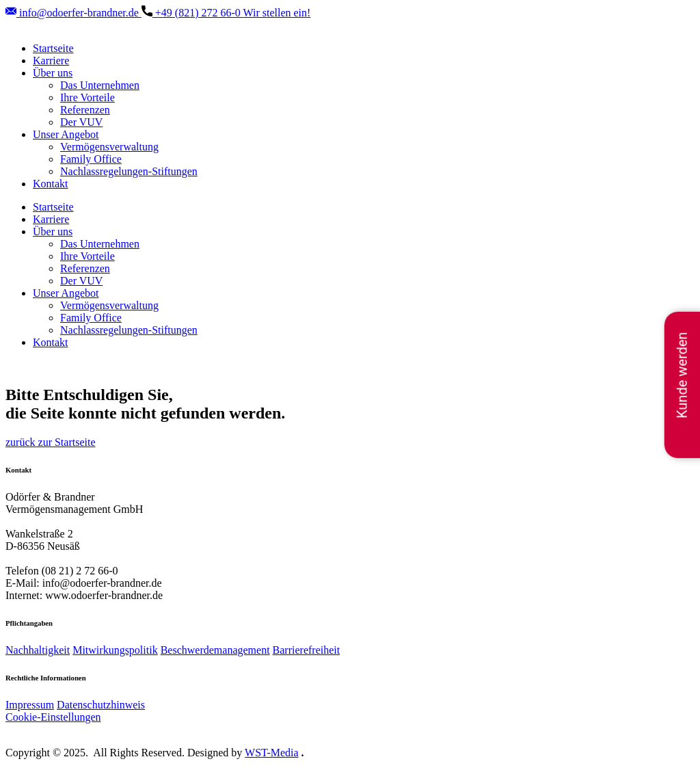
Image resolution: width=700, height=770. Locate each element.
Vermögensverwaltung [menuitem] (109, 147)
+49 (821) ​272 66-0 (192, 13)
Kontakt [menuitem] (51, 184)
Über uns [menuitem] (53, 73)
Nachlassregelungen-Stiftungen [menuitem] (129, 171)
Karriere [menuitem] (51, 61)
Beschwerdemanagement (215, 650)
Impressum (30, 705)
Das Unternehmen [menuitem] (100, 85)
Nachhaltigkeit (38, 650)
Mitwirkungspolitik (115, 650)
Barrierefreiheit (307, 650)
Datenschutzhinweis (101, 705)
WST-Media (272, 753)
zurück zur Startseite (51, 442)
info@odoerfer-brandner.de (73, 13)
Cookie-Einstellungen (53, 717)
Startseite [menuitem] (53, 48)
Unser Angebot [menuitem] (66, 134)
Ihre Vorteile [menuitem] (87, 97)
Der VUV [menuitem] (81, 122)
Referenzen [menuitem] (85, 110)
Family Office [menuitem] (91, 159)
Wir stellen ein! (277, 13)
